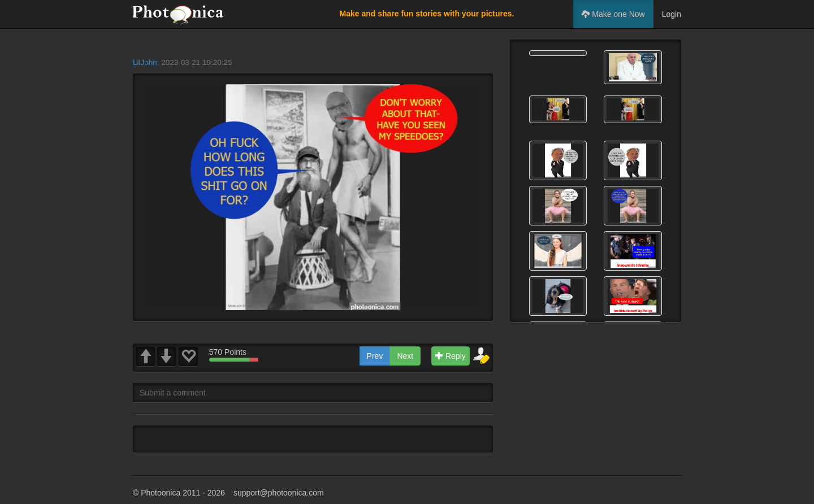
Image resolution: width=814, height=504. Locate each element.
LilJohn (145, 62)
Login (672, 14)
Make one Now (613, 14)
